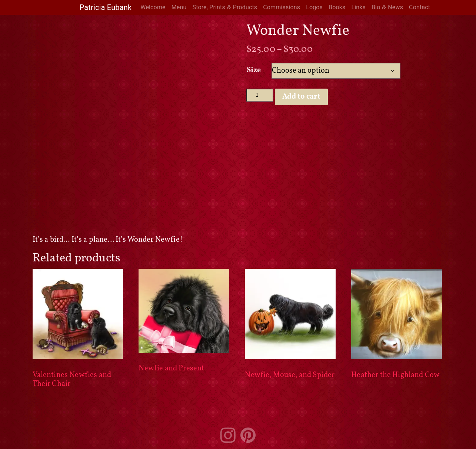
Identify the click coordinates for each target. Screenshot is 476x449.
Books (337, 7)
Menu (179, 7)
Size (254, 70)
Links (358, 7)
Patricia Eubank (106, 7)
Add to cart (301, 97)
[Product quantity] (260, 95)
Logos (314, 7)
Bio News (387, 7)
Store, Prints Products (225, 7)
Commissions (282, 7)
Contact (420, 7)
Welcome (153, 7)
